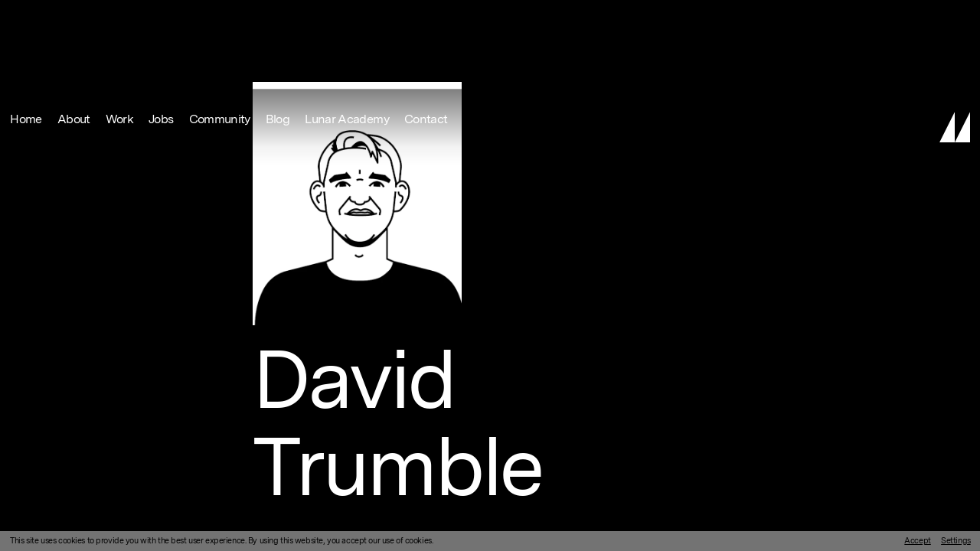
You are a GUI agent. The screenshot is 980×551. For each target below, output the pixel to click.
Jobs (161, 17)
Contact (426, 17)
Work (119, 17)
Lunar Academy (347, 17)
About (74, 17)
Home (26, 17)
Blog (278, 17)
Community (220, 17)
